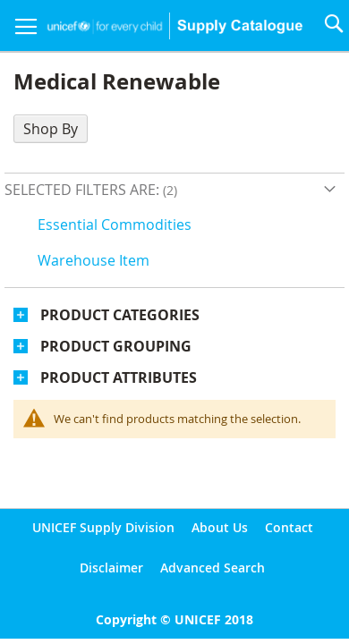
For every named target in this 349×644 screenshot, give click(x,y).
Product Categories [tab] (120, 315)
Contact (289, 527)
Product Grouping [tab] (116, 346)
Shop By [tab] (51, 129)
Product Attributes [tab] (119, 377)
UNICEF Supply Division (103, 527)
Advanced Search (213, 568)
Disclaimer (111, 568)
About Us (220, 527)
